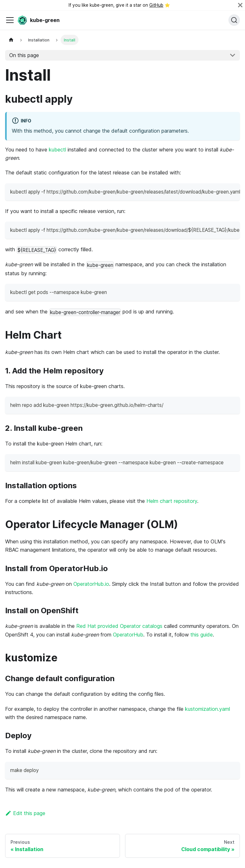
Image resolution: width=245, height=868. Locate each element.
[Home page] (11, 40)
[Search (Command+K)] (234, 20)
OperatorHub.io (91, 584)
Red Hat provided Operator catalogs (119, 626)
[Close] (240, 5)
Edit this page (25, 813)
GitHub (156, 5)
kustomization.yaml (208, 709)
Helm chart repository (172, 501)
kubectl (57, 150)
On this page (24, 55)
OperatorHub (128, 635)
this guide (202, 635)
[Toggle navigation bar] (10, 20)
